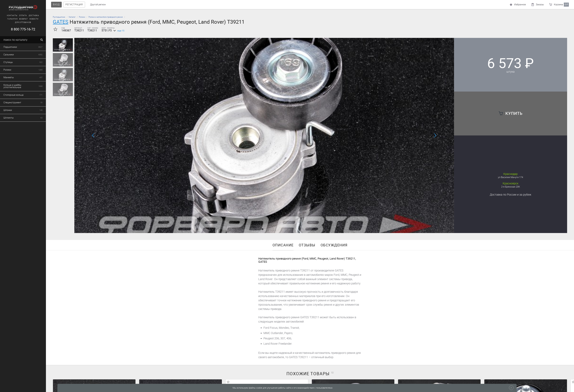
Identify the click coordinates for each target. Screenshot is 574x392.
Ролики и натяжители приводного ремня (106, 17)
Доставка (511, 195)
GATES (61, 22)
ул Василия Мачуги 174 (511, 177)
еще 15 (118, 31)
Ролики (82, 17)
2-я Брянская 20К (511, 187)
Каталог (72, 17)
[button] (262, 229)
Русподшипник (59, 17)
